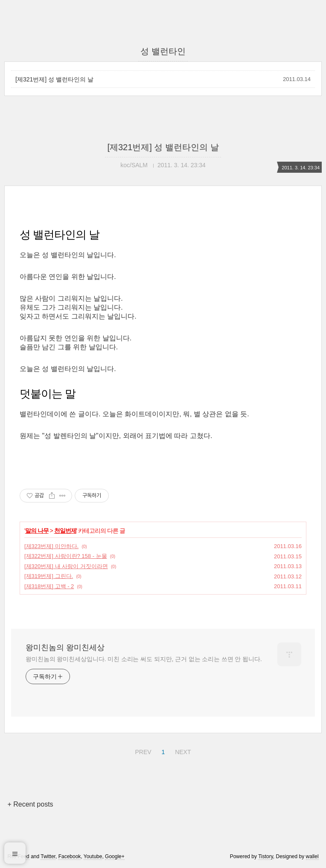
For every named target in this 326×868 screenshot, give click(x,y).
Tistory (266, 856)
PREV (142, 751)
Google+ (115, 856)
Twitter (48, 856)
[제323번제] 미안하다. (51, 546)
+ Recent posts (30, 804)
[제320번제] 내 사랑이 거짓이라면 (66, 566)
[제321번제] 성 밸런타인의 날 (54, 79)
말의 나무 (37, 531)
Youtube (93, 856)
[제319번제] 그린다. (49, 576)
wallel (312, 856)
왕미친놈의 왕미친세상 (65, 647)
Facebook (70, 856)
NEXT (182, 751)
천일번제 (65, 531)
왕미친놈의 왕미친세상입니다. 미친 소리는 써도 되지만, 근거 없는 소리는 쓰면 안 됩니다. (144, 659)
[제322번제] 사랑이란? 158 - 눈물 (66, 556)
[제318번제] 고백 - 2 (49, 586)
